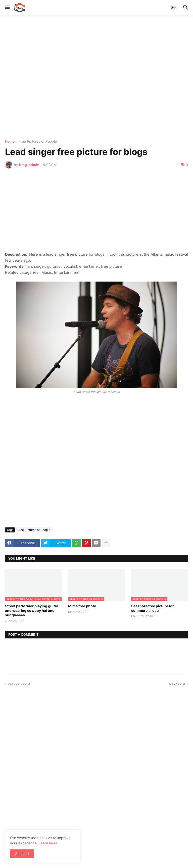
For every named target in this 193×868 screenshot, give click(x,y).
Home (10, 142)
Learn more (48, 843)
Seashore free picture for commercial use (153, 608)
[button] (7, 8)
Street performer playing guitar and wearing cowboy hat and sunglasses (32, 610)
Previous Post (19, 684)
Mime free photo (82, 606)
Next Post (177, 684)
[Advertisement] (96, 77)
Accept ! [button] (22, 854)
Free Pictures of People (38, 142)
